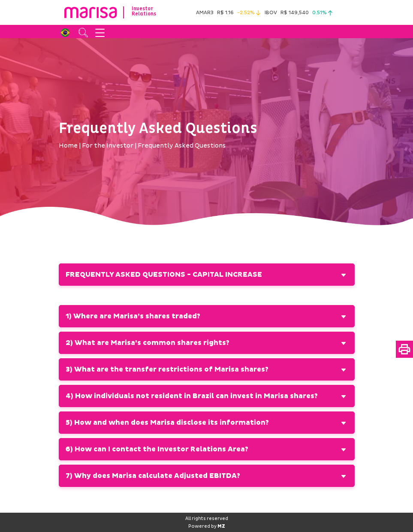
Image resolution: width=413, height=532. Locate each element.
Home (68, 146)
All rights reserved (207, 519)
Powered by (207, 526)
